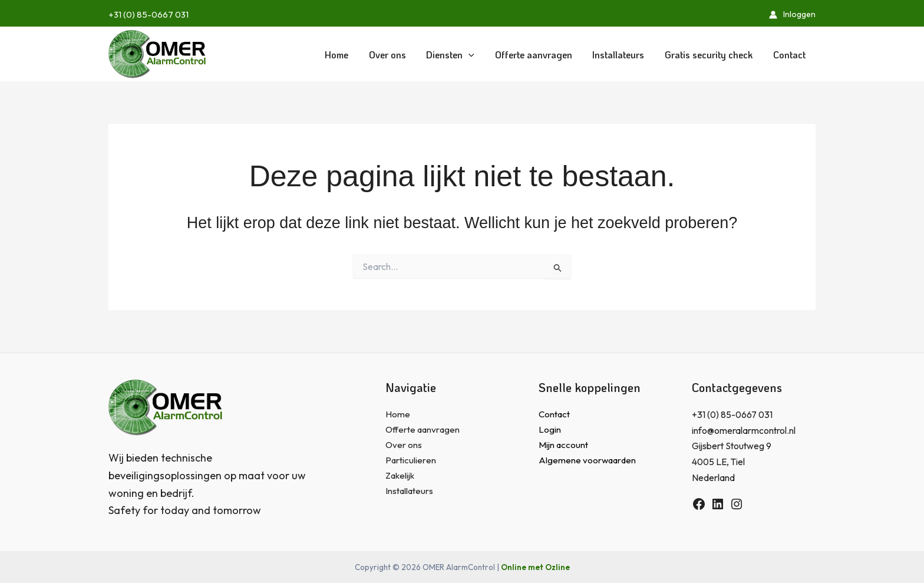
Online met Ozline (535, 567)
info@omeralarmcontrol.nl (744, 430)
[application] (476, 54)
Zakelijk (401, 477)
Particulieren (411, 461)
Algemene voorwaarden (588, 461)
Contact (555, 414)
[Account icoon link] (792, 14)
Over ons (404, 446)
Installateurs (410, 492)
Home (398, 414)
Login (550, 430)
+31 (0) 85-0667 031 (148, 14)
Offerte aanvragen (424, 430)
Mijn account (564, 446)
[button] (457, 54)
